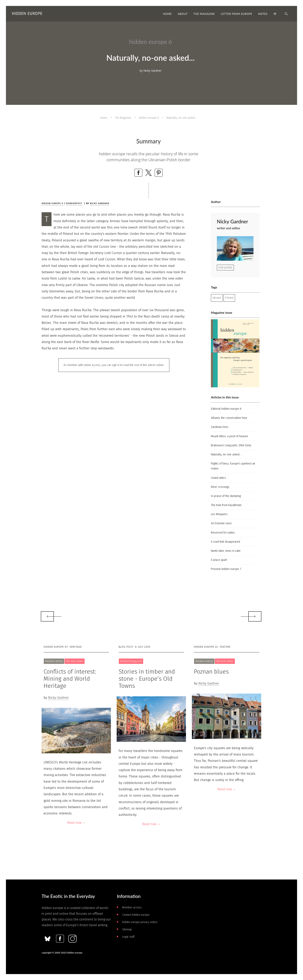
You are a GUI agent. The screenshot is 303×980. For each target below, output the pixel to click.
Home (104, 118)
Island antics (218, 478)
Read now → (76, 823)
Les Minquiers (219, 514)
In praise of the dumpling (226, 496)
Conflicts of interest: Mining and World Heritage (70, 679)
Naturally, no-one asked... (226, 454)
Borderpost (74, 203)
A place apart (219, 560)
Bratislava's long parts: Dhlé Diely (231, 445)
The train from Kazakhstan (226, 505)
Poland (229, 298)
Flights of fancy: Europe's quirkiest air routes (233, 466)
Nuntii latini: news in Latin (226, 551)
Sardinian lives (220, 427)
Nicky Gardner (100, 203)
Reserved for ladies (223, 533)
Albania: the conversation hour (229, 418)
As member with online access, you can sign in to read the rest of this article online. (114, 365)
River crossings (220, 487)
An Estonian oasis (221, 523)
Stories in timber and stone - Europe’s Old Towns (147, 679)
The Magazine (123, 118)
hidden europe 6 (149, 118)
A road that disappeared (225, 542)
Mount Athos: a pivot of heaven (229, 436)
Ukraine (217, 298)
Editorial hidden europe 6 (226, 409)
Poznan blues (211, 672)
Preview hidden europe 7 (226, 569)
